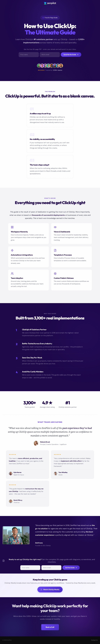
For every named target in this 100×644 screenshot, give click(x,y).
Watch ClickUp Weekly (50, 589)
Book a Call (50, 627)
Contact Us (94, 640)
